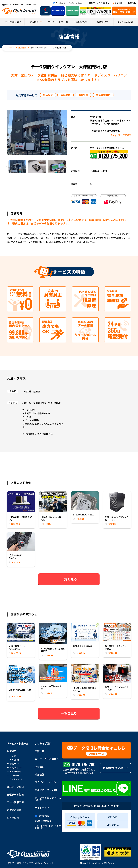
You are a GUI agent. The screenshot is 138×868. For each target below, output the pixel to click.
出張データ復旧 (58, 10)
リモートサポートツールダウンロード (48, 827)
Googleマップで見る (121, 135)
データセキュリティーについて (48, 799)
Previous (7, 167)
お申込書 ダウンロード (115, 768)
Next (67, 167)
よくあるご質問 (125, 22)
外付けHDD (14, 760)
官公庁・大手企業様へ (99, 3)
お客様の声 (102, 22)
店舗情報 (22, 48)
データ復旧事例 (13, 22)
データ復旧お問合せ (124, 11)
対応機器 (34, 22)
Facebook (59, 3)
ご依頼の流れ (80, 22)
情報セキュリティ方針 (47, 790)
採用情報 (132, 3)
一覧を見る (69, 579)
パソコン (13, 756)
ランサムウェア (16, 779)
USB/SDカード (16, 768)
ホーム (11, 48)
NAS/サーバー (16, 764)
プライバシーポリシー (47, 782)
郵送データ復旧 (73, 10)
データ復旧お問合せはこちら (96, 750)
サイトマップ (42, 808)
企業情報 (118, 3)
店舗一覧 (45, 11)
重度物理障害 (15, 771)
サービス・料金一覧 (58, 22)
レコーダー (14, 775)
